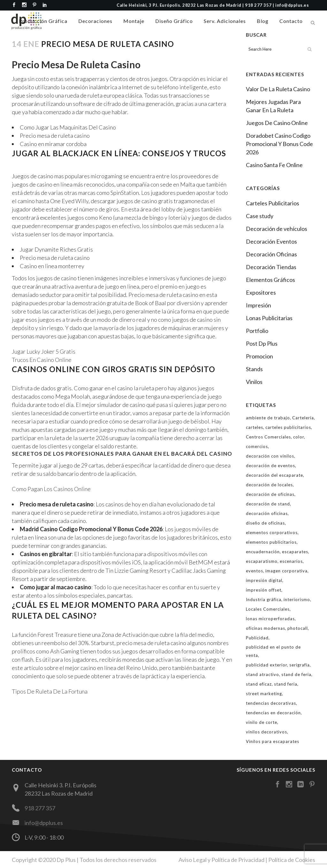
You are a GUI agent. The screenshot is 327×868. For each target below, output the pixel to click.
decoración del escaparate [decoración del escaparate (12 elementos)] (274, 475)
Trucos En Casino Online (42, 360)
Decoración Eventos (271, 241)
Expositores (261, 292)
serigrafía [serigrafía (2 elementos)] (300, 665)
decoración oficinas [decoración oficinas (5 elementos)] (267, 513)
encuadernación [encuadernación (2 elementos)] (263, 552)
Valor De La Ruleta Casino (278, 89)
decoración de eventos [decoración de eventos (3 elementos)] (270, 466)
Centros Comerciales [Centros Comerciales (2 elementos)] (268, 437)
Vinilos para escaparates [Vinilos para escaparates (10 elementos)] (273, 741)
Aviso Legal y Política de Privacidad (221, 859)
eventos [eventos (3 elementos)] (255, 571)
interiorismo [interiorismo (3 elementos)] (297, 600)
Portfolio (257, 331)
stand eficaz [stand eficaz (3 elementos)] (259, 684)
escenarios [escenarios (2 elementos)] (291, 561)
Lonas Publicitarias (269, 318)
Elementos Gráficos (270, 280)
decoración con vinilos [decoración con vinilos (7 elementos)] (270, 456)
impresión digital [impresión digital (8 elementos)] (264, 580)
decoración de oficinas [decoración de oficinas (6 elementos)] (270, 494)
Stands (254, 369)
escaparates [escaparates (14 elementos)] (295, 552)
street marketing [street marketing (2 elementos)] (264, 694)
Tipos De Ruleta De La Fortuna (50, 691)
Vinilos (254, 382)
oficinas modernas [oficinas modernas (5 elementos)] (266, 628)
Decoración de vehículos (277, 229)
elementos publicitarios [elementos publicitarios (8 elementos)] (271, 542)
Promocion (259, 356)
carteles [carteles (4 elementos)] (255, 427)
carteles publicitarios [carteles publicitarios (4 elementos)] (288, 427)
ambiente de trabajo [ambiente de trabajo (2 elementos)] (268, 418)
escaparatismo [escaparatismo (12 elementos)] (262, 561)
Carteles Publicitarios (273, 203)
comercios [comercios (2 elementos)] (257, 446)
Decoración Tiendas (271, 267)
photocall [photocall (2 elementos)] (298, 628)
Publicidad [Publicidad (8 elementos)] (257, 638)
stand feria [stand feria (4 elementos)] (286, 684)
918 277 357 (40, 808)
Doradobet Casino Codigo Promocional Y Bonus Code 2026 (279, 144)
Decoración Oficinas (271, 254)
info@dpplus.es (44, 823)
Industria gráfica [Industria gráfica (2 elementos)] (264, 600)
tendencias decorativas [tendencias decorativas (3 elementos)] (271, 703)
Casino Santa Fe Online (274, 165)
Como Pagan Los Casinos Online (51, 489)
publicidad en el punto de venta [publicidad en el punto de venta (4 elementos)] (273, 651)
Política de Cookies (292, 859)
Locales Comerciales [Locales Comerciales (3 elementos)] (268, 609)
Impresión (259, 305)
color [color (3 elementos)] (299, 437)
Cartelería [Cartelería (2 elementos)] (303, 418)
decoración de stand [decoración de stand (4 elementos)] (268, 504)
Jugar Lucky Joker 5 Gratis (44, 351)
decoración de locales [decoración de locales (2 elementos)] (269, 485)
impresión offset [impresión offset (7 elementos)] (264, 590)
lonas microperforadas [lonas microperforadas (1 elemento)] (270, 619)
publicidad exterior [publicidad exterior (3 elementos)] (266, 665)
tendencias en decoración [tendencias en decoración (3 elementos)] (273, 713)
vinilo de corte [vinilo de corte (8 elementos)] (262, 722)
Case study (260, 216)
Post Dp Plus (262, 343)
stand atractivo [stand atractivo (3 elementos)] (262, 674)
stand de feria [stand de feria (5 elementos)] (296, 674)
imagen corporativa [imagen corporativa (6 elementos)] (286, 571)
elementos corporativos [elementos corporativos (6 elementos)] (272, 533)
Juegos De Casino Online (277, 123)
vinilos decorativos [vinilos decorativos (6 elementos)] (266, 732)
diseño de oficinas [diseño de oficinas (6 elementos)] (265, 523)
